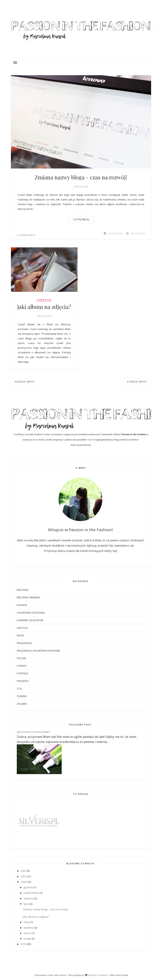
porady (22, 666)
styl (20, 689)
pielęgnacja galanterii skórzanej (38, 651)
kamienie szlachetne (30, 620)
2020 (23, 882)
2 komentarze (26, 235)
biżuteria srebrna (28, 597)
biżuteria (23, 590)
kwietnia (29, 928)
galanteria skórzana (31, 613)
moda (20, 635)
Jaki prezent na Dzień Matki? (33, 732)
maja (27, 922)
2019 (23, 944)
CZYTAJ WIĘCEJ (81, 219)
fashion (22, 605)
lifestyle (44, 300)
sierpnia (29, 898)
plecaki (21, 658)
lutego (27, 939)
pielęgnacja (24, 643)
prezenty (23, 681)
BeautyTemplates (99, 975)
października (31, 893)
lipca (26, 904)
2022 (23, 871)
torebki (22, 696)
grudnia (28, 887)
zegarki (22, 704)
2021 (23, 876)
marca (27, 933)
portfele (23, 673)
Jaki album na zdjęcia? (44, 307)
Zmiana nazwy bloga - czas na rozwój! (81, 177)
